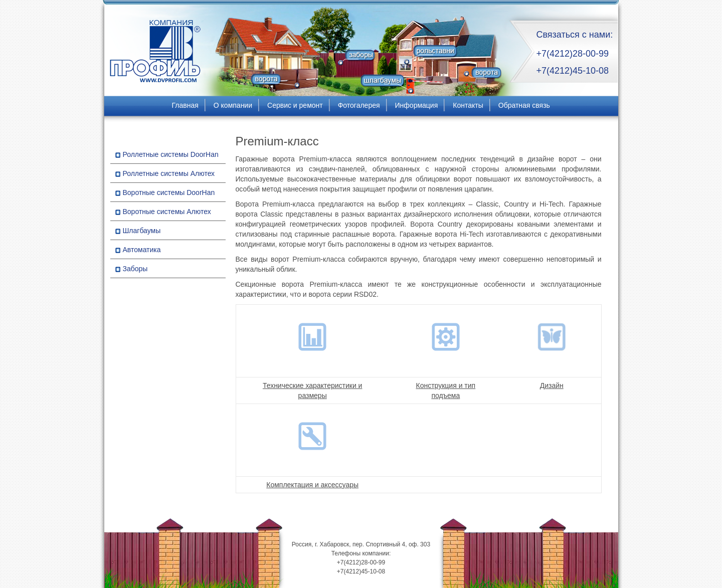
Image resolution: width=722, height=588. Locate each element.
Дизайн (552, 385)
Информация (417, 105)
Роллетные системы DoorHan (171, 154)
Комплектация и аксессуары (312, 485)
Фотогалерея (359, 105)
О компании (233, 105)
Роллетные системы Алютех (169, 173)
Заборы (135, 269)
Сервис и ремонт (295, 105)
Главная (185, 105)
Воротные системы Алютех (167, 212)
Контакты (468, 105)
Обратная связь (524, 105)
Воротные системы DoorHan (169, 192)
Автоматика (142, 250)
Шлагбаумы (142, 231)
